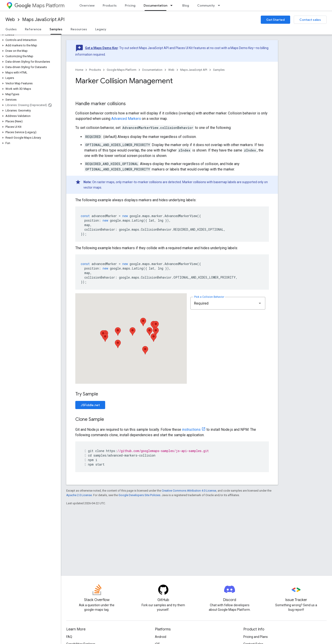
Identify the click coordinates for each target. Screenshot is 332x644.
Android (161, 637)
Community (206, 5)
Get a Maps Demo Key (101, 48)
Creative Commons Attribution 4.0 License (189, 491)
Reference (33, 29)
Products (110, 5)
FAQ (69, 637)
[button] (30, 35)
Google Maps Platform (122, 70)
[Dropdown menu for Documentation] (173, 5)
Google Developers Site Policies (139, 495)
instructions (191, 430)
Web (10, 20)
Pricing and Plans (256, 637)
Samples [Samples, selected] (56, 29)
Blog (186, 5)
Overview (87, 5)
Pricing (130, 5)
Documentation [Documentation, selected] (155, 5)
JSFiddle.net (90, 405)
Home (79, 70)
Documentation (152, 70)
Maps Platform (39, 6)
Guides (11, 29)
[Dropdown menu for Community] (220, 5)
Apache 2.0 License (79, 495)
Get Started (275, 20)
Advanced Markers (126, 119)
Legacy (101, 29)
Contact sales (310, 20)
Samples (219, 70)
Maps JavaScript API (43, 20)
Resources (79, 29)
